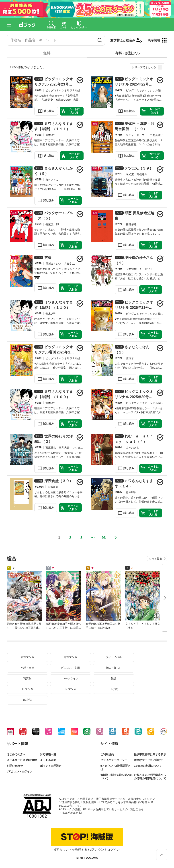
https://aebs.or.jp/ (72, 813)
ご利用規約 (107, 754)
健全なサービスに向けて (149, 760)
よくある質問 (48, 760)
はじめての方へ (16, 754)
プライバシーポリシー (114, 760)
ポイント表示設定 (51, 766)
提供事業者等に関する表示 (150, 754)
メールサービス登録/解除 (22, 760)
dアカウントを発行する (71, 850)
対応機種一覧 (48, 754)
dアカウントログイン (19, 772)
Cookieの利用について (148, 766)
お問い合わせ (15, 766)
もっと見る (156, 559)
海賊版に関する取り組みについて (117, 777)
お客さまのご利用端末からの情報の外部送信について (150, 777)
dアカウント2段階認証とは (115, 768)
